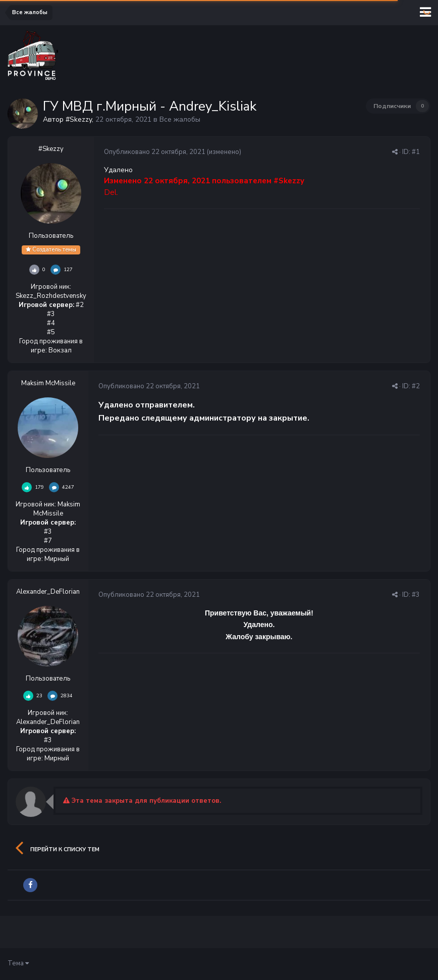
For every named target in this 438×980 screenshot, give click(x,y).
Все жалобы (180, 119)
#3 (416, 595)
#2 (416, 386)
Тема (18, 963)
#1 (416, 152)
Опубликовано (155, 152)
